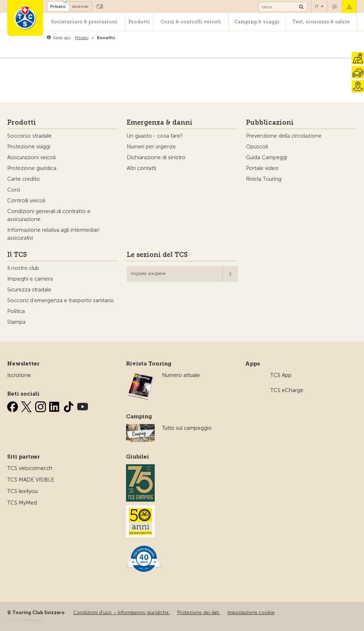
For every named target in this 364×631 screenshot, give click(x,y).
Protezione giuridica (32, 168)
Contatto (335, 6)
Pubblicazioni (270, 123)
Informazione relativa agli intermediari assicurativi (53, 234)
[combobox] (183, 274)
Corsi (14, 190)
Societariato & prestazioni (84, 22)
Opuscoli (257, 147)
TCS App (281, 375)
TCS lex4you (22, 491)
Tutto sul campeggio (187, 428)
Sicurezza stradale (29, 290)
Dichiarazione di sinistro (156, 157)
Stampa (16, 322)
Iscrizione (19, 375)
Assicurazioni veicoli (31, 157)
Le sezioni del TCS (157, 255)
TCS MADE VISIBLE (31, 480)
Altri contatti (141, 168)
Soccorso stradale (29, 136)
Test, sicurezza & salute (321, 22)
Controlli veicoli (26, 201)
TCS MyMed (22, 503)
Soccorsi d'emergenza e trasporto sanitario (60, 300)
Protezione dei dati (199, 612)
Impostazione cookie (251, 612)
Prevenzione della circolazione (284, 136)
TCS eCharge (287, 390)
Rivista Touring (264, 179)
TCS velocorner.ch (30, 468)
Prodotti (139, 22)
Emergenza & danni (349, 6)
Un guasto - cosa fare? (155, 136)
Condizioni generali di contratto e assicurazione (49, 215)
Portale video (262, 168)
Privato (58, 6)
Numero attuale (181, 375)
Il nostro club (23, 268)
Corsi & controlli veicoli (191, 22)
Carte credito (24, 179)
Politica (16, 311)
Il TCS (17, 255)
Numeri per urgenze (151, 147)
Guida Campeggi (267, 157)
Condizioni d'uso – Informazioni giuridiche (122, 612)
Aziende (80, 6)
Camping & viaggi (257, 22)
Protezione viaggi (29, 147)
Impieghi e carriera (30, 279)
